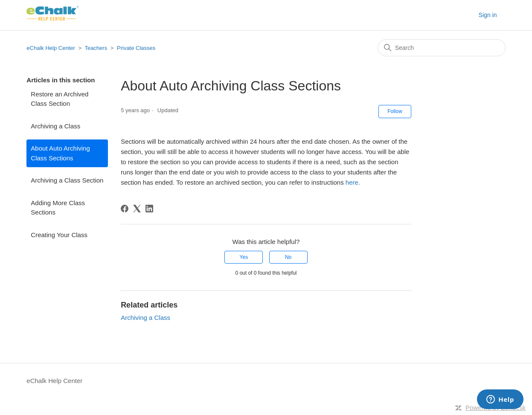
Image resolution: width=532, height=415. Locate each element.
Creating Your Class (59, 235)
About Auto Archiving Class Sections (60, 153)
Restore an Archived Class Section (60, 99)
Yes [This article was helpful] (244, 257)
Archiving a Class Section (67, 180)
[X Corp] (137, 209)
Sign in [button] (488, 15)
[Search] (442, 48)
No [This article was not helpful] (288, 257)
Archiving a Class (55, 126)
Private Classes (136, 48)
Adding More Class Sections (58, 208)
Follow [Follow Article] (395, 111)
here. (353, 182)
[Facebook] (125, 209)
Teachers (96, 48)
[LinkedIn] (149, 209)
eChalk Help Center (51, 48)
